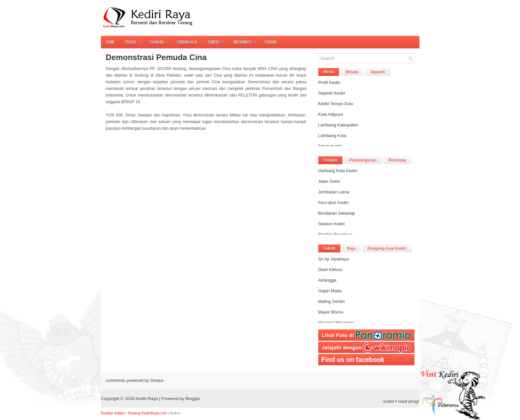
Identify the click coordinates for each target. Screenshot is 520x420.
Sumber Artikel (113, 413)
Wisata (352, 72)
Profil (135, 40)
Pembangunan (363, 160)
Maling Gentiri (332, 301)
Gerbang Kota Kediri (338, 171)
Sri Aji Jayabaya (334, 259)
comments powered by (135, 380)
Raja (351, 248)
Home (110, 42)
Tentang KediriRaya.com (147, 413)
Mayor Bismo (331, 312)
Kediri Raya (147, 399)
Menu (329, 72)
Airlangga (327, 280)
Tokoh (329, 248)
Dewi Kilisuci (330, 270)
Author (175, 413)
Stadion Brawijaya (335, 234)
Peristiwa (397, 160)
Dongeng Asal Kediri (387, 248)
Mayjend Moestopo (336, 323)
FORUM (270, 42)
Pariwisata (187, 42)
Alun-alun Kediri (334, 203)
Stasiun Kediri (332, 224)
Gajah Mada (330, 291)
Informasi (247, 40)
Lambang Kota (332, 136)
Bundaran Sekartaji (337, 213)
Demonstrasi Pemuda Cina (156, 57)
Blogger (193, 399)
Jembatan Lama (334, 192)
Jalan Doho (329, 181)
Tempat (218, 40)
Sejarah (161, 40)
